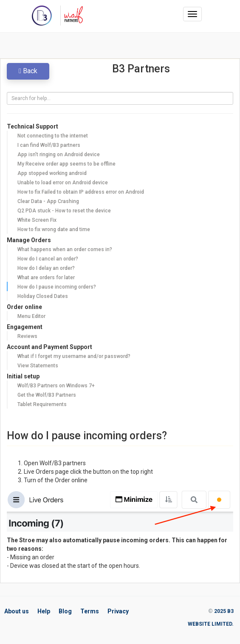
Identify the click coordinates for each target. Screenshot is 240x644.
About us (17, 611)
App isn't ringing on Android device (59, 155)
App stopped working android (52, 173)
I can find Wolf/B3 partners (49, 145)
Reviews (27, 336)
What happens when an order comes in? (65, 249)
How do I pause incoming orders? (57, 287)
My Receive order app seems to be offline (66, 164)
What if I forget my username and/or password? (74, 356)
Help (44, 611)
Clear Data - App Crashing (48, 201)
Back (28, 71)
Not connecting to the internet (53, 136)
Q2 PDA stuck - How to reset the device (64, 211)
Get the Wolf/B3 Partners (47, 395)
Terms (90, 611)
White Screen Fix (37, 220)
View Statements (38, 366)
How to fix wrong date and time (54, 229)
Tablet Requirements (42, 404)
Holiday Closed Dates (43, 296)
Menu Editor (31, 316)
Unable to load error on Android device (63, 183)
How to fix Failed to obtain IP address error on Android (81, 192)
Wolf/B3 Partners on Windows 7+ (56, 386)
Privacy (118, 611)
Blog (65, 611)
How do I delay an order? (46, 268)
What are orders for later (46, 278)
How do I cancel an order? (48, 259)
